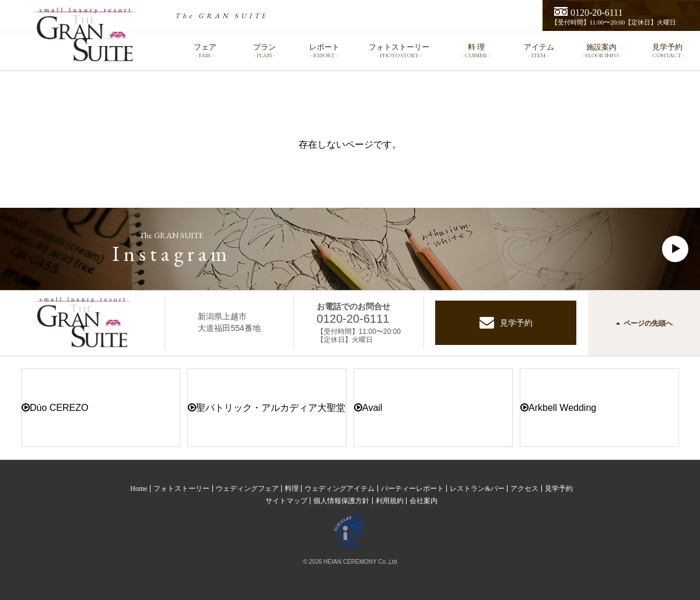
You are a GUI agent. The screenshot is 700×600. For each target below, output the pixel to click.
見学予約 (667, 50)
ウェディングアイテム (339, 489)
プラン (264, 50)
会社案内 (423, 501)
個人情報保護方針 (341, 501)
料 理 (476, 50)
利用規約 (390, 501)
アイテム (539, 50)
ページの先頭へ (644, 323)
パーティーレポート (412, 489)
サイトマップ (286, 501)
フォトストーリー (399, 50)
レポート (324, 50)
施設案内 (602, 50)
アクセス (524, 489)
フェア (205, 50)
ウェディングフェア (247, 489)
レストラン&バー (477, 489)
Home (139, 489)
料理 (292, 489)
